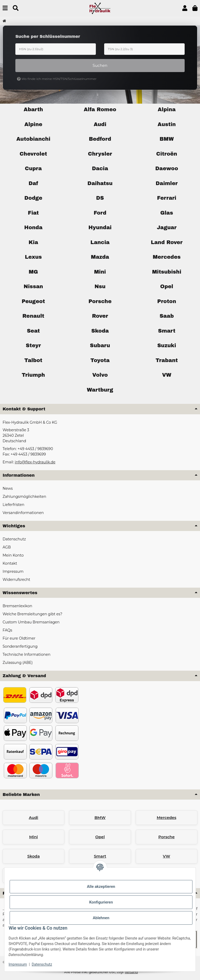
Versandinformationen (23, 513)
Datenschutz (42, 964)
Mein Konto (13, 555)
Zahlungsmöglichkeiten (24, 497)
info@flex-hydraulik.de (35, 462)
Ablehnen (101, 918)
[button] (185, 8)
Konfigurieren (101, 902)
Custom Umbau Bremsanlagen (31, 622)
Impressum (18, 964)
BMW (100, 817)
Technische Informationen (27, 654)
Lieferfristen (13, 505)
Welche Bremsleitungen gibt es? (32, 614)
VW (166, 856)
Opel (100, 837)
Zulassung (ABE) (18, 663)
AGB (7, 547)
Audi (34, 817)
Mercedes (167, 817)
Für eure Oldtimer (19, 638)
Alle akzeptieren (101, 887)
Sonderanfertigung (20, 646)
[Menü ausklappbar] (5, 8)
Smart (100, 856)
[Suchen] (16, 8)
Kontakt (10, 563)
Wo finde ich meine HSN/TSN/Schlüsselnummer (57, 79)
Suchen (100, 65)
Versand (131, 972)
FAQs (7, 630)
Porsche (167, 837)
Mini (33, 837)
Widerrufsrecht (16, 580)
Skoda (34, 856)
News (8, 488)
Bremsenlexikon (17, 606)
